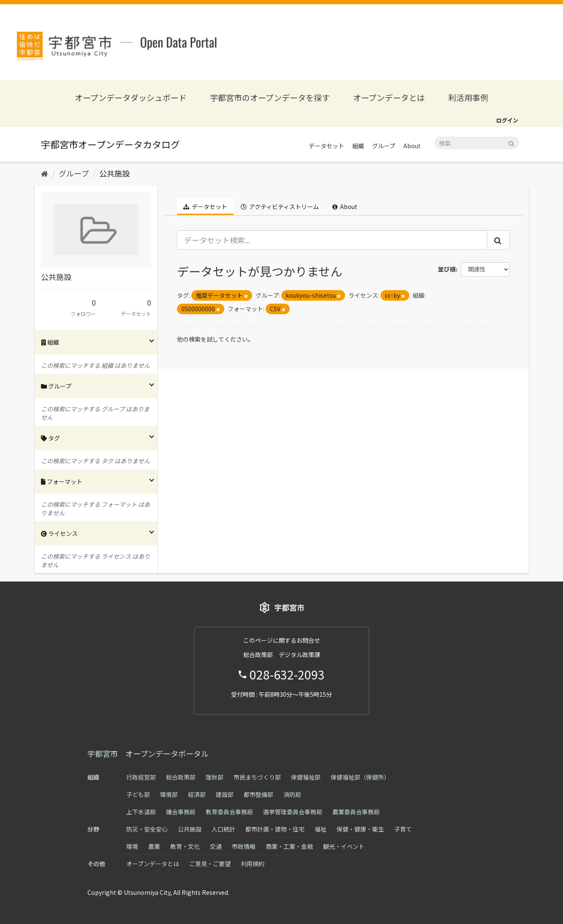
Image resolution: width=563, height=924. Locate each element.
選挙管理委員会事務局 (293, 812)
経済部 (197, 794)
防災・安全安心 (147, 829)
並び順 (447, 269)
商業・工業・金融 (289, 846)
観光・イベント (344, 846)
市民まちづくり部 (257, 777)
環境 (132, 846)
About (412, 146)
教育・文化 (185, 846)
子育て (403, 829)
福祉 (321, 829)
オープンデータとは (389, 97)
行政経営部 (141, 777)
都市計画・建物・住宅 (275, 829)
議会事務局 (181, 812)
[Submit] (511, 143)
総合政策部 (181, 777)
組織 (358, 146)
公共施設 (114, 173)
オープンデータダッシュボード (131, 97)
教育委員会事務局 (229, 812)
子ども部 (138, 794)
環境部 (169, 794)
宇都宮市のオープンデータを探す (270, 97)
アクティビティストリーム (280, 207)
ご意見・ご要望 (210, 864)
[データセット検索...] (332, 240)
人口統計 (223, 829)
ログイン (507, 120)
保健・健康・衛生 (360, 829)
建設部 (225, 794)
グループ (384, 146)
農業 (154, 846)
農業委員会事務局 (356, 812)
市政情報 (244, 846)
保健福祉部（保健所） (360, 777)
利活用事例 (468, 97)
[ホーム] (45, 173)
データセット (326, 146)
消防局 (292, 794)
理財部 (215, 777)
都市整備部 (258, 794)
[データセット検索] (477, 143)
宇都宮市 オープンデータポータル (148, 753)
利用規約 (253, 864)
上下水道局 (141, 812)
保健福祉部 (306, 777)
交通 (216, 846)
